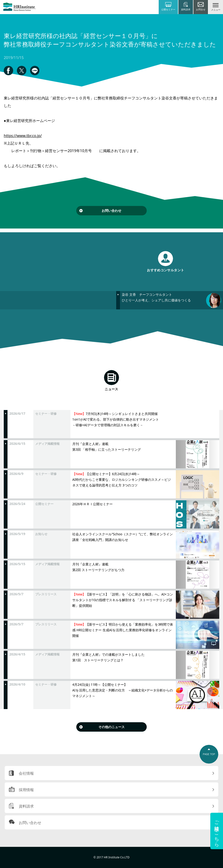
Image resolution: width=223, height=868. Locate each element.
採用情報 (26, 790)
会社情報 (26, 773)
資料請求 (26, 806)
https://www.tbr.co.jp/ (23, 136)
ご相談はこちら (217, 831)
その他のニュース (111, 727)
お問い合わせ (111, 211)
